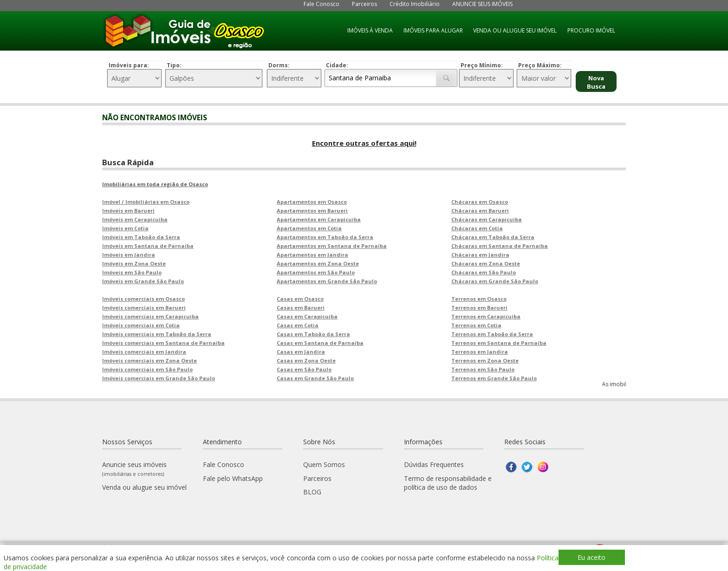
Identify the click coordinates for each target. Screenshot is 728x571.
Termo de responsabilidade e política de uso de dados (448, 483)
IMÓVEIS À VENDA (370, 30)
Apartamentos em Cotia (309, 228)
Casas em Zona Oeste (306, 360)
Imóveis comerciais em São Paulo (147, 369)
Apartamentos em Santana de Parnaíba (332, 246)
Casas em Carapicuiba (307, 316)
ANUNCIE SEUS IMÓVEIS (482, 4)
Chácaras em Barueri (480, 211)
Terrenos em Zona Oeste (485, 360)
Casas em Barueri (301, 308)
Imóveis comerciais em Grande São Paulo (159, 378)
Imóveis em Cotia (125, 228)
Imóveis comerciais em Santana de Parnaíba (163, 343)
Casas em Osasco (300, 299)
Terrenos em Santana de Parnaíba (499, 343)
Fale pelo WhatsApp (233, 478)
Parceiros (364, 4)
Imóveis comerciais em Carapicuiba (150, 316)
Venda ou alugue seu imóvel (144, 487)
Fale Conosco (322, 4)
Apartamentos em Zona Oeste (318, 263)
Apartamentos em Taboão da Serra (325, 237)
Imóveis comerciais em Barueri (144, 308)
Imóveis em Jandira (129, 255)
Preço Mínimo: (482, 65)
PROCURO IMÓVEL (591, 30)
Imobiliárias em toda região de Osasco (155, 184)
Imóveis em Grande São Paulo (143, 281)
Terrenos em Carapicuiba (486, 316)
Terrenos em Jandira (480, 352)
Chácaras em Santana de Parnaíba (500, 246)
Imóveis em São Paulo (132, 272)
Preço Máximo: (540, 65)
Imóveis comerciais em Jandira (144, 352)
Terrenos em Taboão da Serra (492, 334)
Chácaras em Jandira (480, 255)
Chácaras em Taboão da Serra (493, 237)
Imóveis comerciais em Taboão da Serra (157, 334)
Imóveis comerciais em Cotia (141, 325)
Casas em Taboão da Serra (313, 334)
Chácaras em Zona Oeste (486, 263)
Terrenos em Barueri (479, 308)
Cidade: (337, 65)
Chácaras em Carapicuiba (487, 219)
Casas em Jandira (301, 352)
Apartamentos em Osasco (312, 202)
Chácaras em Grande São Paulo (495, 281)
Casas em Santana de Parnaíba (320, 343)
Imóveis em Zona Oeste (134, 263)
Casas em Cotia (298, 325)
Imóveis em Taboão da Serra (141, 237)
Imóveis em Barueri (128, 211)
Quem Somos (324, 464)
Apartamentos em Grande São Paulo (327, 281)
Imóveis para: (129, 65)
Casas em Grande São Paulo (315, 378)
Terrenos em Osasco (479, 299)
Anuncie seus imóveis (134, 469)
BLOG (312, 492)
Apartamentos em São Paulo (316, 272)
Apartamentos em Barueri (312, 211)
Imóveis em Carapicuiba (135, 219)
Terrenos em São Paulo (483, 369)
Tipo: (174, 65)
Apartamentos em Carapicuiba (319, 219)
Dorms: (279, 65)
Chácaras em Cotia (477, 228)
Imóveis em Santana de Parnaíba (148, 246)
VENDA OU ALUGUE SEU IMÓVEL (515, 30)
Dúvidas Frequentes (434, 464)
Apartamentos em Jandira (312, 255)
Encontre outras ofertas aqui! (364, 143)
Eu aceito (591, 557)
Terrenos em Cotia (476, 325)
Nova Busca (596, 82)
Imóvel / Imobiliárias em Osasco (146, 202)
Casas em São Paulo (304, 369)
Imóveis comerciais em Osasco (143, 299)
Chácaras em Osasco (480, 202)
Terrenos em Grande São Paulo (494, 378)
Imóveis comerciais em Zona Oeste (149, 360)
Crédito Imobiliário (415, 4)
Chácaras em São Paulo (484, 272)
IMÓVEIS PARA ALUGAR (433, 30)
